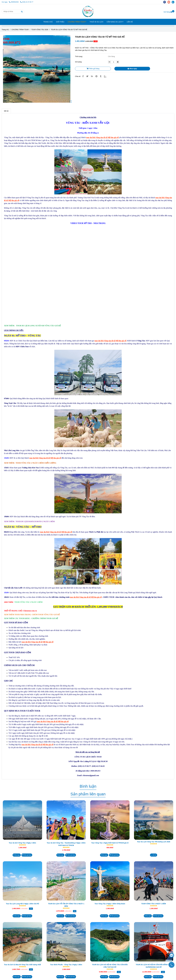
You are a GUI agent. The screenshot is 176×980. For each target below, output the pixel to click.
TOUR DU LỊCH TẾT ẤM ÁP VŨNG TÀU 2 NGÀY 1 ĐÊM (66, 905)
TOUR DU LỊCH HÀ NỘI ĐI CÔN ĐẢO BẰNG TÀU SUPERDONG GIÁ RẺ (154, 966)
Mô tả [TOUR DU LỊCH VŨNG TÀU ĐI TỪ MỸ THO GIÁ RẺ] (6, 111)
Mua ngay (132, 69)
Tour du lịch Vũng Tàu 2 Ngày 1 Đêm (22, 843)
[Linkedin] (92, 76)
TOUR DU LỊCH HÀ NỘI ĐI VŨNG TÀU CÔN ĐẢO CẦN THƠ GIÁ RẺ (110, 966)
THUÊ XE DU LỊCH (96, 22)
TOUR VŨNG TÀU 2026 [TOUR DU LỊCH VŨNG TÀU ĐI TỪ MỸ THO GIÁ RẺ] (40, 30)
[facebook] (165, 2)
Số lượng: (79, 62)
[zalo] (174, 2)
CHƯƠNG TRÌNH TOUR (77, 22)
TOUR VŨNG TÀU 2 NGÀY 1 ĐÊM (154, 904)
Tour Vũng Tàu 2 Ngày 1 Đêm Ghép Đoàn (110, 904)
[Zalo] (107, 76)
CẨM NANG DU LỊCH (115, 22)
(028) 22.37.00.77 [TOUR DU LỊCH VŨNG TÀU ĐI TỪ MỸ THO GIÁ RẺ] (27, 2)
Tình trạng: (79, 56)
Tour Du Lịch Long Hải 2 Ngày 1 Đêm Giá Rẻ (22, 904)
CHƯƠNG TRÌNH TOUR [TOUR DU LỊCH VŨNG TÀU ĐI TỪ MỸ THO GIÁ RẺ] (20, 30)
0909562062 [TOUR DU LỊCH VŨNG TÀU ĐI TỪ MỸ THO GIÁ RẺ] (14, 2)
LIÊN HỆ (130, 22)
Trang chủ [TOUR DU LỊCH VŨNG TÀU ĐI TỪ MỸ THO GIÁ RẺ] (5, 30)
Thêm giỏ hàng (93, 69)
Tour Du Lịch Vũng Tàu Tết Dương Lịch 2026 (154, 842)
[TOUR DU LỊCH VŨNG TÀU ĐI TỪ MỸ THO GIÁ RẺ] (88, 11)
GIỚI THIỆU (60, 22)
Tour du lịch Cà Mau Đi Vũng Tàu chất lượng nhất (22, 965)
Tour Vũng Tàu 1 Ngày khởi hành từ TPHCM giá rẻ (110, 843)
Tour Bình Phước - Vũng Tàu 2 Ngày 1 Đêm (66, 965)
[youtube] (170, 2)
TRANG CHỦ (48, 22)
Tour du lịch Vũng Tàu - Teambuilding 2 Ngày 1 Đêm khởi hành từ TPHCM (66, 844)
